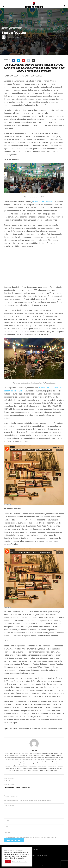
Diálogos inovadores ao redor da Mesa (17, 787)
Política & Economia (16, 29)
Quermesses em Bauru (40, 729)
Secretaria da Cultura (55, 729)
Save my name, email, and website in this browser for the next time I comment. (31, 837)
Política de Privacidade (19, 862)
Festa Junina (13, 729)
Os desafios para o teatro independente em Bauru (20, 781)
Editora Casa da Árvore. (40, 866)
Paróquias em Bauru (25, 729)
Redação (9, 37)
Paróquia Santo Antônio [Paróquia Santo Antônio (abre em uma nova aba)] (43, 202)
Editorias (5, 29)
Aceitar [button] (8, 862)
